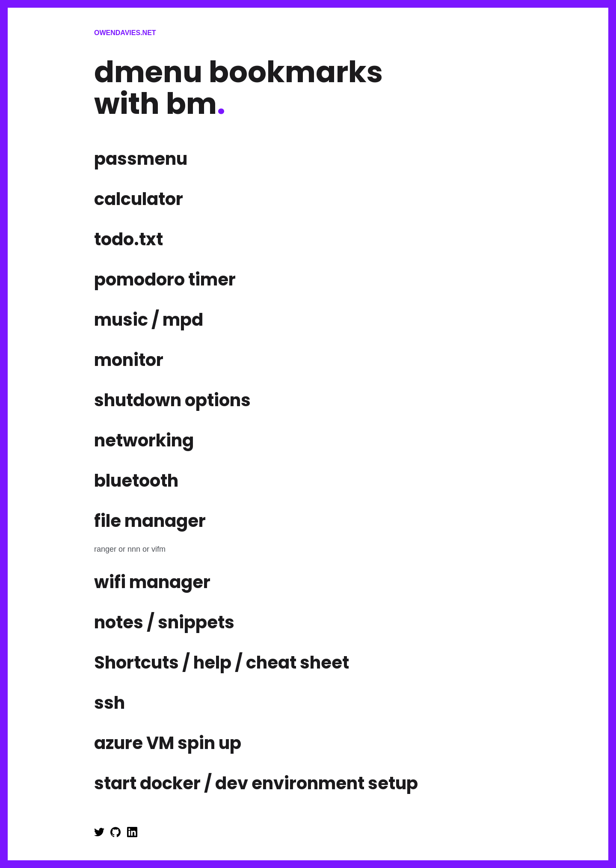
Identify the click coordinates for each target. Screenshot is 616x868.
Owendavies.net (125, 33)
